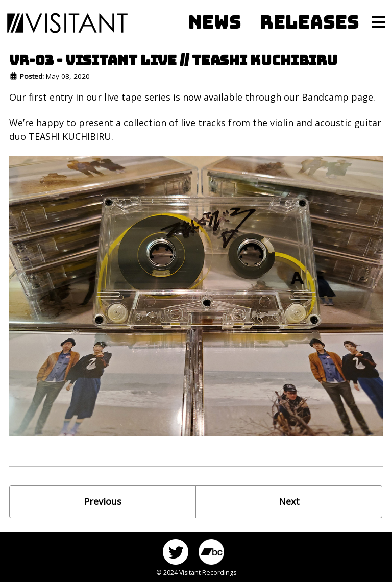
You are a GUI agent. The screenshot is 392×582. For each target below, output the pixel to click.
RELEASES (310, 22)
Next (289, 501)
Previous (103, 501)
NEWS (215, 22)
